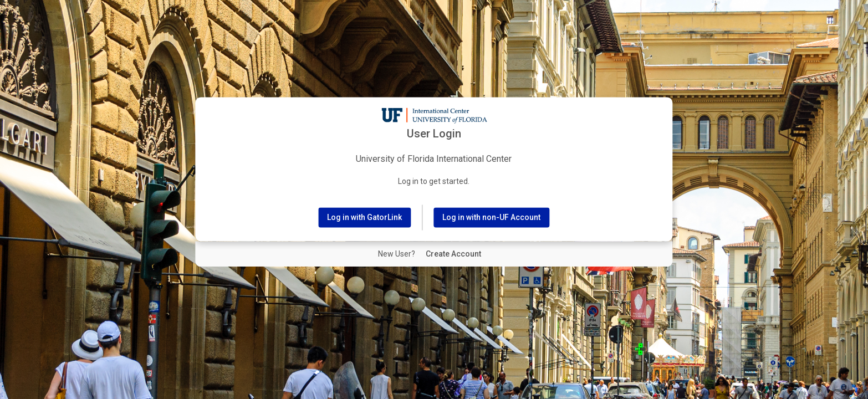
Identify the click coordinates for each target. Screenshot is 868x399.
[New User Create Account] (453, 254)
